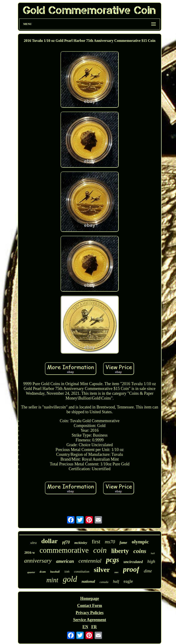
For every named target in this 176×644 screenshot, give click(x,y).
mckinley (81, 543)
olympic (140, 542)
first (96, 542)
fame (123, 543)
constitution (82, 572)
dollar (49, 541)
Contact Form (90, 606)
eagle (128, 581)
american (65, 561)
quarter (31, 572)
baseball (55, 572)
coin (100, 550)
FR (94, 627)
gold (70, 579)
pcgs (112, 560)
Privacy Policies (89, 613)
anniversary (38, 561)
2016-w (30, 553)
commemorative (64, 550)
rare (116, 572)
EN (85, 627)
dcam (43, 572)
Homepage (90, 598)
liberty (120, 551)
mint (52, 580)
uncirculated (133, 562)
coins (140, 551)
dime (148, 571)
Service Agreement (90, 620)
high (151, 561)
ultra (34, 543)
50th (67, 572)
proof (131, 569)
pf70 (66, 542)
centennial (90, 561)
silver (102, 570)
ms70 (110, 542)
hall (153, 553)
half (116, 581)
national (88, 581)
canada (104, 582)
